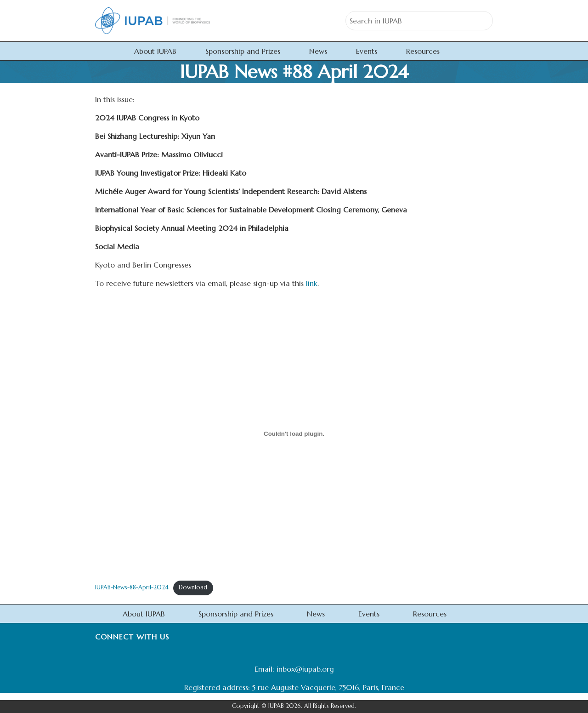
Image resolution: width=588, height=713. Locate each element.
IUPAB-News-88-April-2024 (132, 588)
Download (193, 588)
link (312, 283)
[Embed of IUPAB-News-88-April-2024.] (294, 434)
